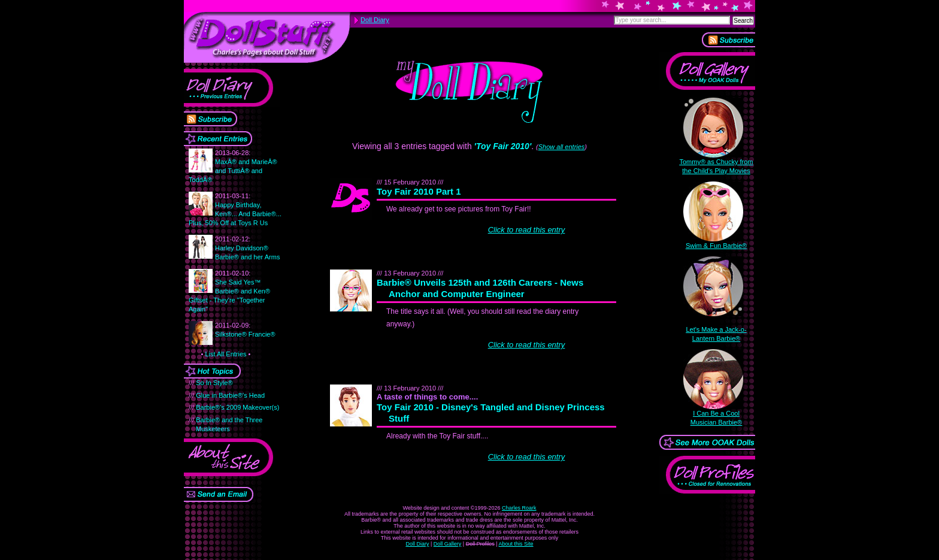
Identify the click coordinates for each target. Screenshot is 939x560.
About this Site (516, 544)
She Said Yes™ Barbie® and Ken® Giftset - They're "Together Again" (229, 291)
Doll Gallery (448, 544)
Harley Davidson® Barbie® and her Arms (247, 248)
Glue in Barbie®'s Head (230, 395)
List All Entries (225, 354)
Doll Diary (417, 544)
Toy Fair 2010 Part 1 (425, 191)
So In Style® (214, 383)
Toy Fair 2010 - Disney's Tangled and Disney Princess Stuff (497, 413)
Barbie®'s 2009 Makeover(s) (237, 407)
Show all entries (562, 147)
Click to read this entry (527, 230)
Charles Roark (519, 508)
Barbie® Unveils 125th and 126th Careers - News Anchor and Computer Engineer (486, 288)
